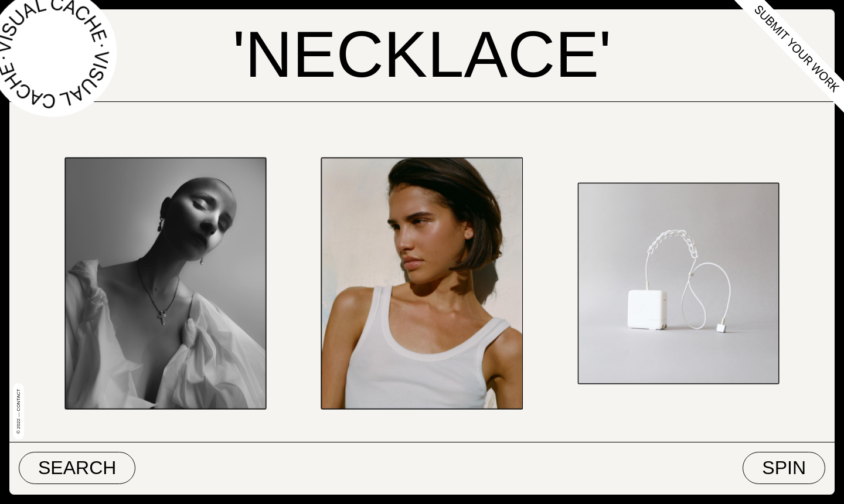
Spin (784, 468)
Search (77, 468)
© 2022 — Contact (18, 411)
